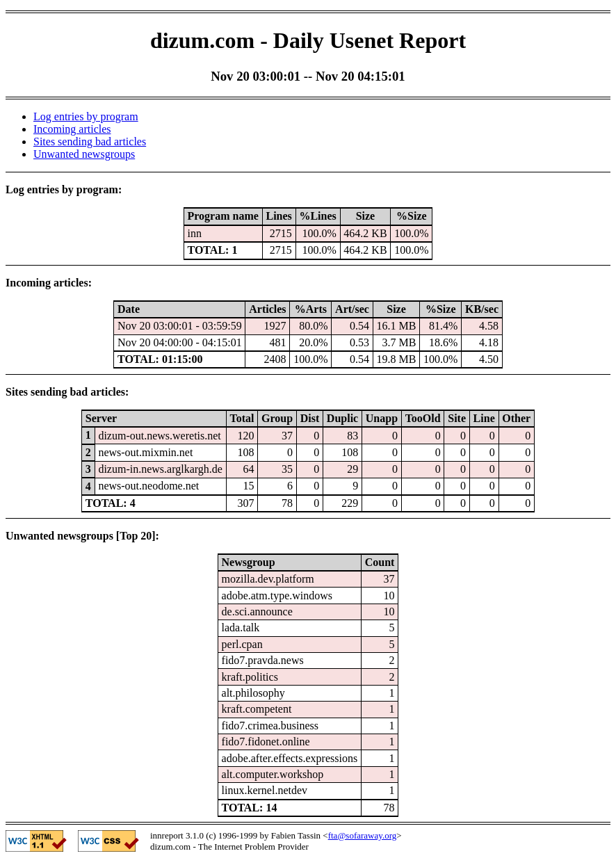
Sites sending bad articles (90, 141)
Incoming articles (72, 129)
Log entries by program (86, 116)
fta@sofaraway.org (363, 835)
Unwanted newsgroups (84, 154)
